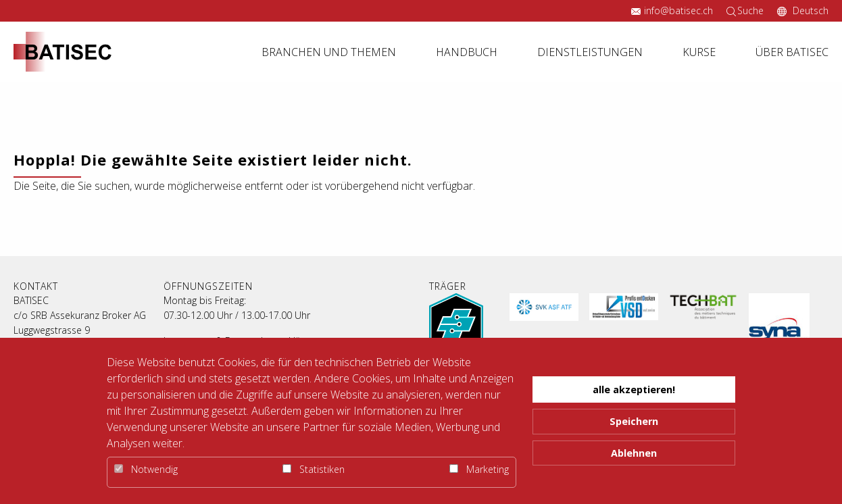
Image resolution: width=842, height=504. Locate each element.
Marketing (479, 469)
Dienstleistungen (590, 52)
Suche (750, 10)
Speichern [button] (634, 421)
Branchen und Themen (329, 52)
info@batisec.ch (678, 10)
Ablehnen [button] (634, 453)
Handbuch (467, 52)
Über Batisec (792, 52)
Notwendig (146, 469)
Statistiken (314, 469)
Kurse (699, 52)
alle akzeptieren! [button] (634, 389)
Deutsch (809, 10)
